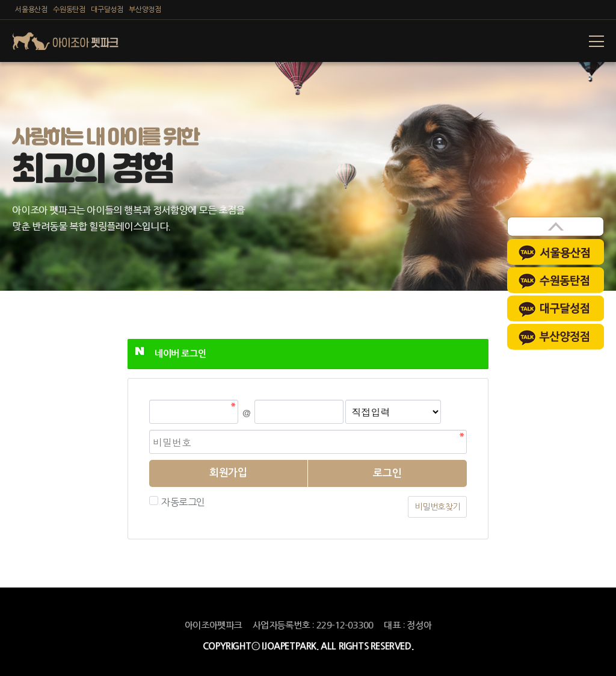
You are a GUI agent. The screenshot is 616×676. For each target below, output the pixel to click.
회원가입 (228, 473)
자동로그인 (182, 502)
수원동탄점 (69, 10)
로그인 (387, 473)
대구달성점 (107, 10)
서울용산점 (31, 10)
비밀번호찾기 (437, 507)
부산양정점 (145, 10)
